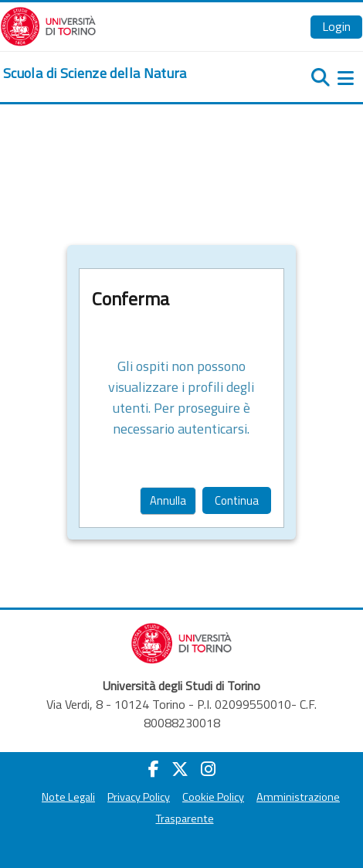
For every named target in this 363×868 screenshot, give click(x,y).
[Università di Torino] (48, 25)
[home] (95, 73)
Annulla (168, 500)
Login (336, 26)
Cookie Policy (213, 797)
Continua (237, 500)
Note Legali (68, 797)
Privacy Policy (139, 797)
